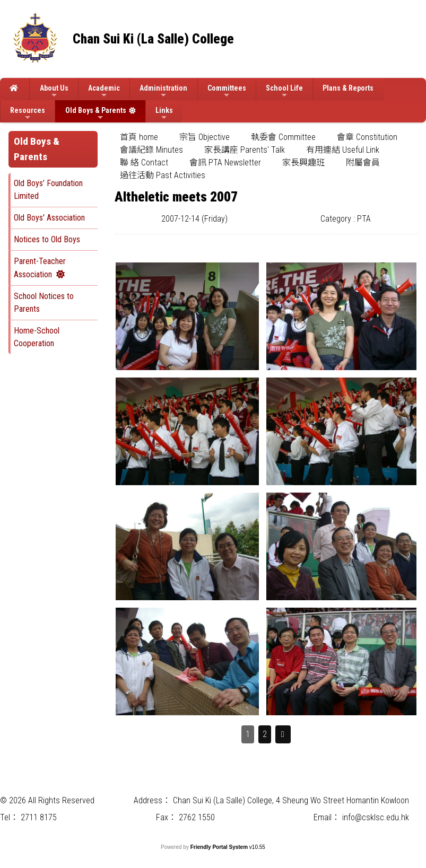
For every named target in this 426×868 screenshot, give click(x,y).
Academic (104, 91)
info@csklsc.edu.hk (376, 817)
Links (164, 114)
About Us (54, 91)
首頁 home (139, 137)
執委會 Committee (283, 137)
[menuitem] (139, 137)
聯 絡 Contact (144, 163)
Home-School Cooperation (37, 337)
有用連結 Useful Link (343, 150)
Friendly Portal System (220, 847)
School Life (284, 91)
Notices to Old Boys (47, 239)
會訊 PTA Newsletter (225, 163)
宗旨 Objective (205, 137)
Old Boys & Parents (96, 114)
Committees (227, 91)
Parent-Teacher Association (40, 268)
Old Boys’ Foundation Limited (48, 190)
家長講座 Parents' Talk (245, 150)
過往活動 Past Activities (163, 175)
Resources (28, 114)
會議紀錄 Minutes (151, 150)
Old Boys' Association (49, 218)
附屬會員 (363, 163)
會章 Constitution (367, 137)
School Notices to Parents (44, 303)
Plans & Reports (348, 88)
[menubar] (266, 156)
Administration (163, 91)
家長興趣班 (303, 163)
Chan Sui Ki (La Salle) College (153, 39)
